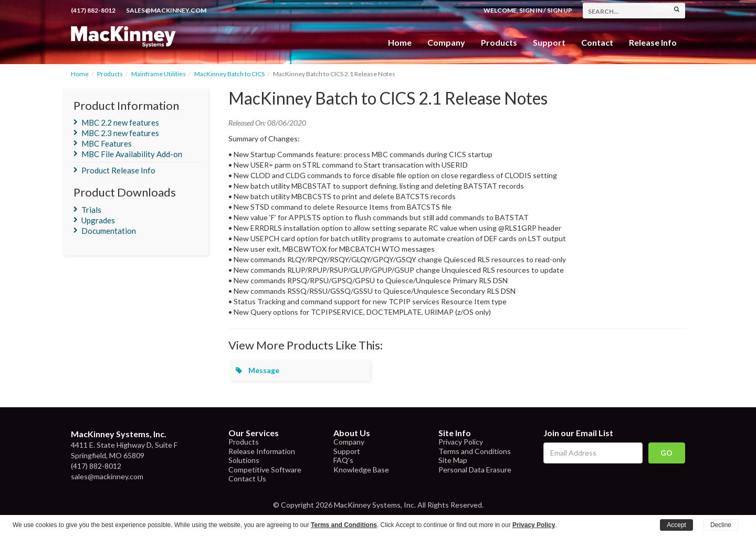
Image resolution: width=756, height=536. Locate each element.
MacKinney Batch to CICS (229, 74)
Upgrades (98, 220)
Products (110, 74)
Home (400, 42)
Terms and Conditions (475, 451)
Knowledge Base (361, 470)
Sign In (531, 10)
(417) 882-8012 (93, 10)
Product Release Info (118, 170)
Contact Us (247, 478)
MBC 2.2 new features (120, 122)
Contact (597, 42)
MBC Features (107, 143)
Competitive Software (265, 470)
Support (549, 42)
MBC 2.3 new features (120, 133)
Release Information (262, 451)
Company (446, 42)
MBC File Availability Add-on (132, 154)
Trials (91, 210)
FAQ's (343, 460)
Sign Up (560, 10)
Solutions (244, 460)
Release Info (653, 42)
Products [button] (499, 42)
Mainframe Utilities (159, 74)
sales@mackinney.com (166, 10)
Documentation (109, 231)
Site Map (453, 460)
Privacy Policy (461, 442)
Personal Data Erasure (475, 470)
